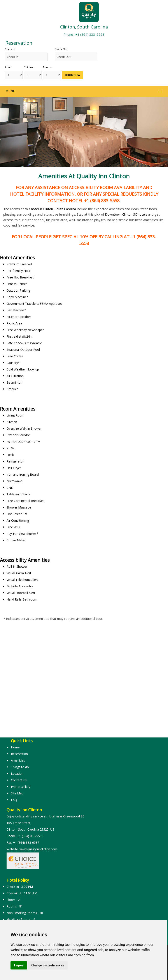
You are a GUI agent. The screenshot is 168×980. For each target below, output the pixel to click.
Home (15, 747)
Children (29, 67)
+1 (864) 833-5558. (102, 201)
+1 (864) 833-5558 (90, 34)
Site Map (17, 793)
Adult (8, 67)
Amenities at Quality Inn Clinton (84, 176)
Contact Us (19, 780)
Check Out (61, 49)
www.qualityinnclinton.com (38, 849)
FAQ (14, 800)
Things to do (20, 767)
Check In (10, 49)
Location (17, 774)
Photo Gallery (21, 787)
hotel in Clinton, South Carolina (53, 209)
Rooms (47, 67)
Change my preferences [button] (48, 965)
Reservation (19, 754)
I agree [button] (19, 965)
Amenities (18, 760)
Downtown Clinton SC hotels (126, 214)
